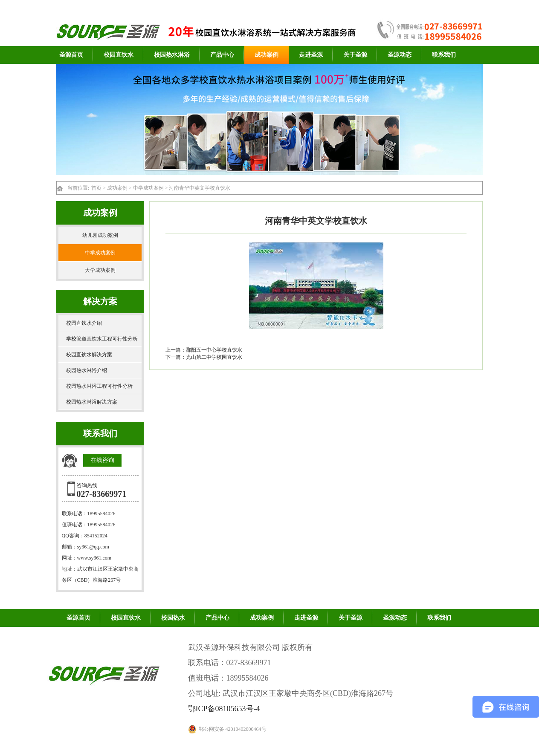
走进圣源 (311, 55)
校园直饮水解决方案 (89, 355)
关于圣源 (355, 55)
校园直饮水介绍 (84, 323)
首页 (96, 188)
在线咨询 (102, 460)
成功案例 (267, 55)
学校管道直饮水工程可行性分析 (102, 339)
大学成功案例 (100, 270)
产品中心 (222, 55)
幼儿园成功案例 (100, 235)
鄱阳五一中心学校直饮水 (214, 350)
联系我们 (444, 55)
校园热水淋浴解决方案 (92, 402)
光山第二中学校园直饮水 (214, 357)
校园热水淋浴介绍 (87, 370)
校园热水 (173, 618)
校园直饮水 (119, 55)
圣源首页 (71, 55)
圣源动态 (400, 55)
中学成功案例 (148, 188)
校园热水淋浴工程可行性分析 (99, 386)
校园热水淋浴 (172, 55)
